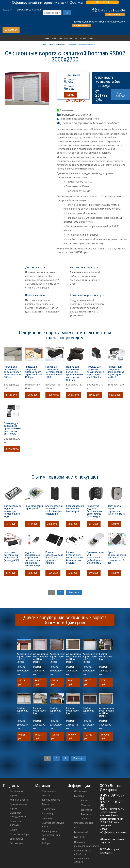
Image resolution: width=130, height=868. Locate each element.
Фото (76, 38)
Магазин (54, 38)
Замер (85, 801)
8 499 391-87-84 (112, 10)
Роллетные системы (16, 823)
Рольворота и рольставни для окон (51, 835)
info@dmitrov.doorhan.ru (113, 832)
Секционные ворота (17, 793)
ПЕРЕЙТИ (102, 2)
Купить (70, 95)
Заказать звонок (115, 14)
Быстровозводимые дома (53, 825)
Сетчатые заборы (19, 834)
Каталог (11, 30)
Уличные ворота (19, 800)
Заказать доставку (70, 81)
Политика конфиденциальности (87, 844)
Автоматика (16, 843)
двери (46, 804)
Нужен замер (74, 75)
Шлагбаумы (16, 839)
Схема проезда (81, 26)
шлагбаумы (48, 809)
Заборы (46, 843)
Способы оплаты (68, 38)
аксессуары (49, 814)
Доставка (86, 810)
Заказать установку (70, 88)
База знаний (83, 38)
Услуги (60, 38)
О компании (46, 38)
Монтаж (86, 805)
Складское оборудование (18, 815)
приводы (47, 818)
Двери (13, 830)
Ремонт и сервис (86, 816)
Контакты (91, 38)
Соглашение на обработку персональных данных (83, 856)
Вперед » (74, 593)
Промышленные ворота (19, 806)
